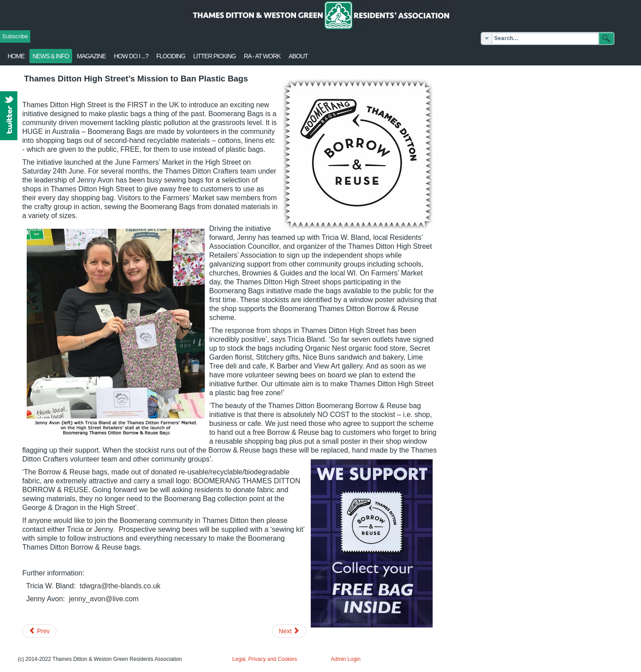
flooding (171, 56)
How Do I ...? (131, 56)
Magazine (91, 56)
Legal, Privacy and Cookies (265, 659)
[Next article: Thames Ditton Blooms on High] (289, 631)
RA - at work (262, 56)
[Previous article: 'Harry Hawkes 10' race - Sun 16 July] (39, 631)
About (298, 56)
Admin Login (346, 659)
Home (16, 56)
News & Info (51, 56)
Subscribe (15, 36)
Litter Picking (215, 56)
